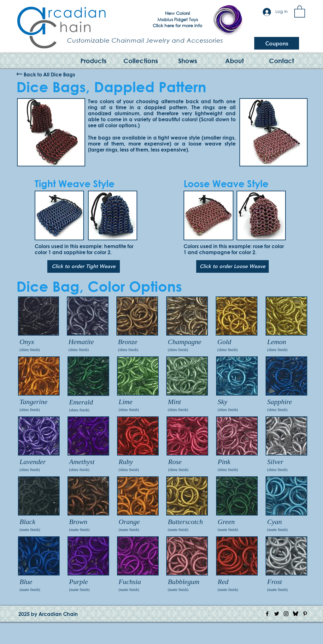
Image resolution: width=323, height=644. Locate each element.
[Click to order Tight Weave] (84, 266)
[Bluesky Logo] (296, 614)
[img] (39, 565)
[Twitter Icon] (277, 614)
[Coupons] (277, 43)
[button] (300, 11)
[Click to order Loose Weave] (232, 266)
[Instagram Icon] (286, 614)
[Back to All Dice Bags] (49, 74)
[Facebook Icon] (267, 614)
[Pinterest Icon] (305, 614)
